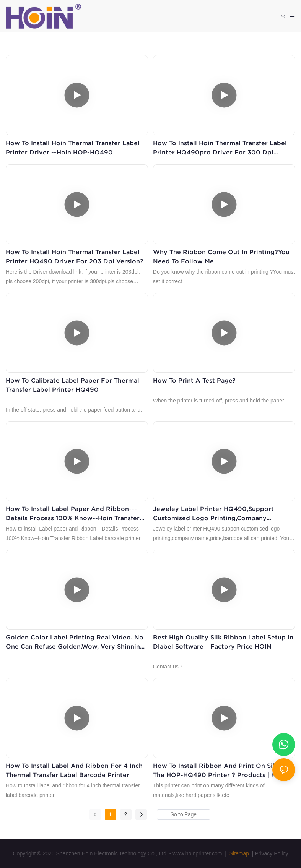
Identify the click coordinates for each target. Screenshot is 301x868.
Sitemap (238, 853)
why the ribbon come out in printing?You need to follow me (221, 256)
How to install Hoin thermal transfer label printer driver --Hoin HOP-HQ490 (73, 148)
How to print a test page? (194, 380)
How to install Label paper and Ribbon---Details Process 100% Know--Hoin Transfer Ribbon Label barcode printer (73, 514)
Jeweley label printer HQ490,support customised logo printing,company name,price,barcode (213, 514)
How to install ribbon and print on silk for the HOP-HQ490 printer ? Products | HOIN (222, 770)
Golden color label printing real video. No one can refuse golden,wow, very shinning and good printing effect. (75, 642)
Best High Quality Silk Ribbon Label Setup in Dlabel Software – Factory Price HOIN (223, 642)
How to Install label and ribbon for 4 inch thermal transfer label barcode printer (74, 770)
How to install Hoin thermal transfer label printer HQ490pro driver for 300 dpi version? (220, 148)
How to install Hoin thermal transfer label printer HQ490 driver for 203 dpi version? (75, 256)
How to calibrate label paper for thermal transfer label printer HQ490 (72, 385)
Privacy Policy (271, 853)
